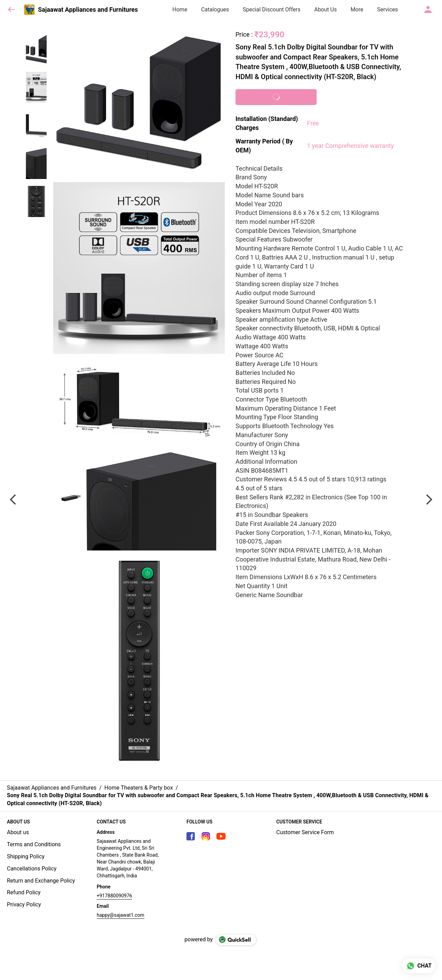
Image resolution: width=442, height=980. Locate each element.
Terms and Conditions (34, 844)
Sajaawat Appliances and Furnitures (88, 10)
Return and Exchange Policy (41, 881)
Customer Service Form (305, 832)
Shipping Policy (26, 856)
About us (18, 832)
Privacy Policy (24, 904)
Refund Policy (24, 892)
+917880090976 (114, 896)
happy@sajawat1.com (121, 915)
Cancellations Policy (32, 869)
